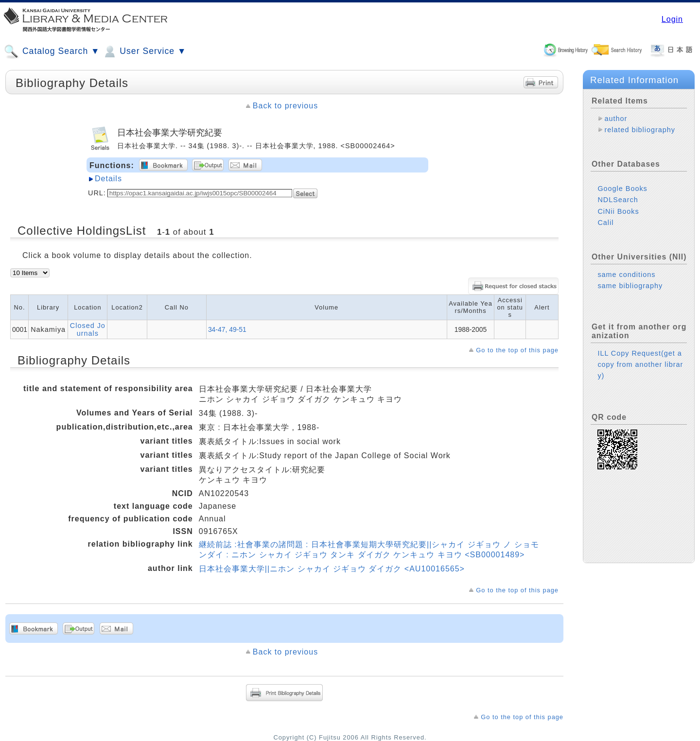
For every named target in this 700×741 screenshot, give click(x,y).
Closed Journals (88, 329)
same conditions (626, 275)
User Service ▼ (144, 52)
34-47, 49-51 (227, 329)
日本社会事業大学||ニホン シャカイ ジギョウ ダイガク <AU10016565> (332, 569)
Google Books (622, 189)
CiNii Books (618, 211)
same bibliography (630, 286)
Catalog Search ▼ (52, 52)
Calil (605, 223)
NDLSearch (618, 200)
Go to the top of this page (517, 350)
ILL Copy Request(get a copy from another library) (640, 364)
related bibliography (640, 130)
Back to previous (285, 106)
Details (108, 179)
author (616, 119)
